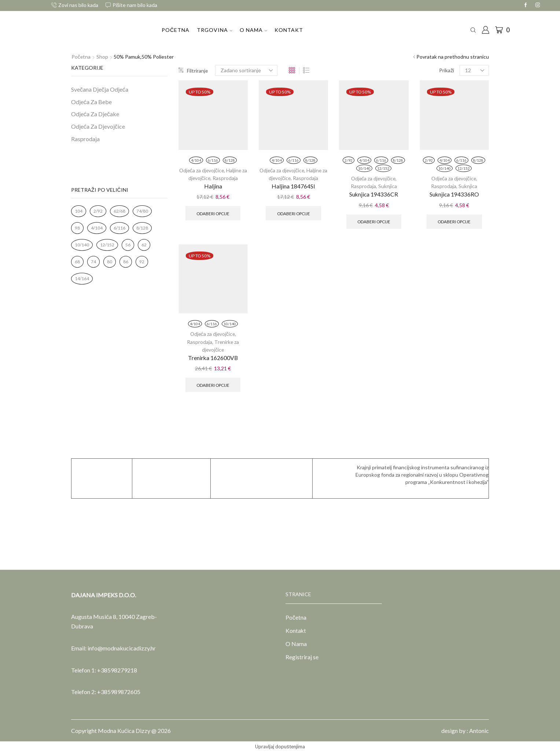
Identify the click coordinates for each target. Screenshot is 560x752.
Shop (103, 57)
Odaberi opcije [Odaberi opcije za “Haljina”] (213, 213)
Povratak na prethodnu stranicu (453, 57)
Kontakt (289, 30)
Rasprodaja (229, 178)
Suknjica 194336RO (454, 194)
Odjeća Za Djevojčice (98, 126)
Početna (176, 30)
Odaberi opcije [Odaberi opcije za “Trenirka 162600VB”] (213, 384)
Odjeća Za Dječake (95, 114)
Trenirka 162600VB (213, 357)
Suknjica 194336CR (374, 194)
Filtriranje (193, 70)
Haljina (213, 186)
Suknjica (388, 186)
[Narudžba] (247, 70)
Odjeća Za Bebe (91, 102)
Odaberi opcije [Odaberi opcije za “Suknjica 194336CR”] (374, 221)
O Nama (253, 30)
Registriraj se (302, 658)
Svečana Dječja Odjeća (100, 89)
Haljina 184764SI (293, 186)
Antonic (479, 730)
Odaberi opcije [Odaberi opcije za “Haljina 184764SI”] (293, 213)
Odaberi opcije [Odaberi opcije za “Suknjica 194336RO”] (454, 221)
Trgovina (215, 30)
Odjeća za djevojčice (204, 170)
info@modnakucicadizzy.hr (122, 648)
